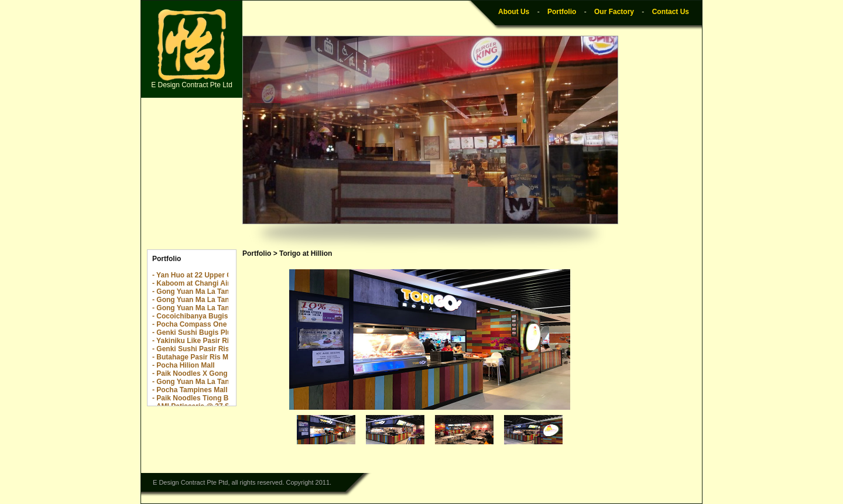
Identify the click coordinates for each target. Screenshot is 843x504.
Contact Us (671, 12)
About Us (514, 12)
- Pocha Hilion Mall (184, 365)
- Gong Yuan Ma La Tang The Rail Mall (215, 300)
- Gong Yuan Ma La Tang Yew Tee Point (217, 308)
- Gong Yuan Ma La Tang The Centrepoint (221, 292)
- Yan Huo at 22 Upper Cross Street (210, 275)
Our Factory (614, 12)
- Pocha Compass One (189, 324)
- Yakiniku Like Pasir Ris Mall (201, 341)
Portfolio (562, 12)
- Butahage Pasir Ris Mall (194, 357)
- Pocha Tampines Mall (190, 390)
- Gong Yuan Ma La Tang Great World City (222, 382)
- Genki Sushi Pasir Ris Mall (198, 349)
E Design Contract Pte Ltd (192, 49)
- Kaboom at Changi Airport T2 (203, 283)
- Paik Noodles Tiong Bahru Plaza (208, 398)
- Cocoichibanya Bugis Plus (198, 316)
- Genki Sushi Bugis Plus (194, 332)
